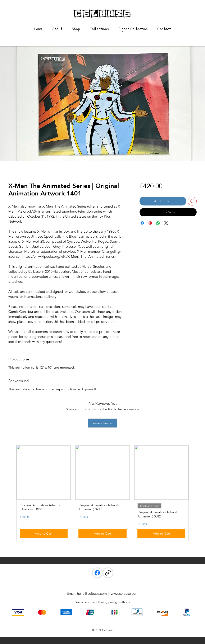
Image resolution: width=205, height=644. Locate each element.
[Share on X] (166, 223)
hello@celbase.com (92, 593)
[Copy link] (108, 573)
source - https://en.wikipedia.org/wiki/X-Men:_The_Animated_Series (62, 256)
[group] (102, 493)
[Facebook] (97, 573)
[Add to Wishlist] (192, 201)
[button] (99, 29)
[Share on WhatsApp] (158, 223)
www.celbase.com (125, 593)
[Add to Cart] (44, 534)
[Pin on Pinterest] (150, 223)
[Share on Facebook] (142, 223)
